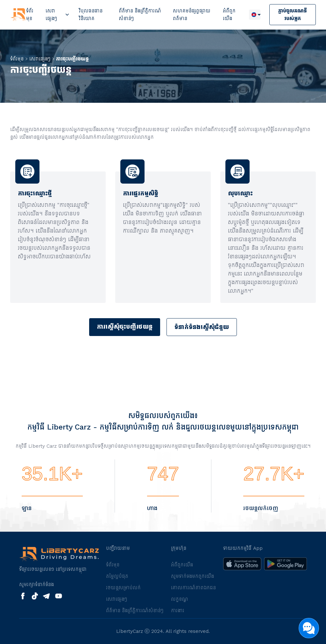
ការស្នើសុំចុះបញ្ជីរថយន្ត (125, 327)
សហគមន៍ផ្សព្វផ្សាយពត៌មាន (192, 14)
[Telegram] (46, 596)
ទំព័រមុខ (30, 14)
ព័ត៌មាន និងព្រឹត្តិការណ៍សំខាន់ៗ (140, 14)
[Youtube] (59, 596)
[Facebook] (23, 596)
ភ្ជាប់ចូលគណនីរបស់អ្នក (293, 14)
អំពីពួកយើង (229, 14)
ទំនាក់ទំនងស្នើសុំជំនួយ (202, 327)
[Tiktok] (35, 596)
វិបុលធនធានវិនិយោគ (91, 14)
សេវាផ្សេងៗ (51, 14)
